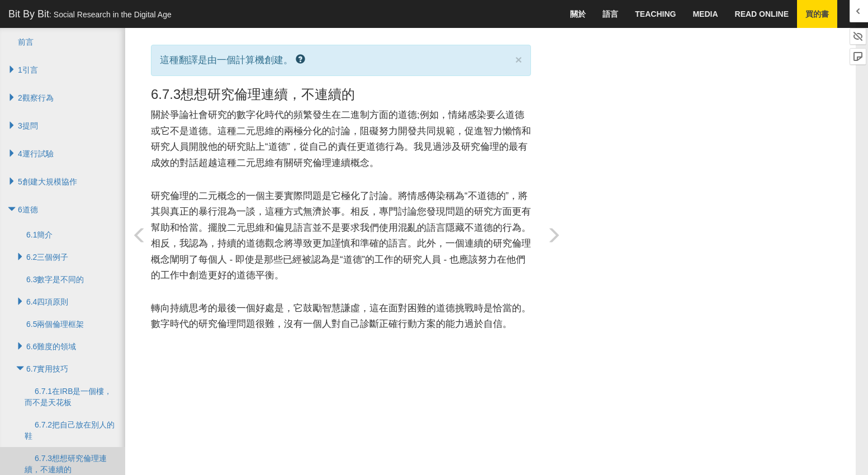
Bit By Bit (90, 14)
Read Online (762, 14)
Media (705, 14)
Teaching (655, 14)
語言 (610, 14)
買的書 (817, 14)
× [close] (519, 60)
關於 (578, 14)
